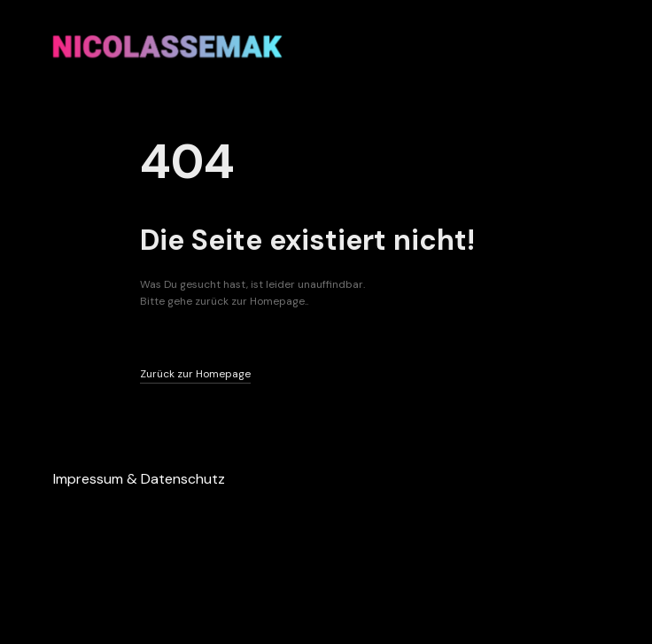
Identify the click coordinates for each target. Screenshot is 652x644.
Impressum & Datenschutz (139, 479)
